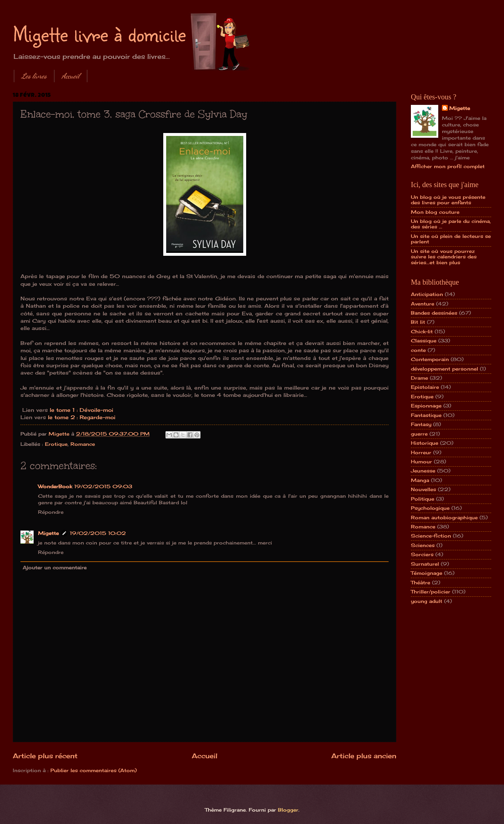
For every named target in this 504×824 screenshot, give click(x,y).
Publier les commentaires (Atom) (93, 770)
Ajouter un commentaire (55, 567)
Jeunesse (423, 471)
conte (418, 350)
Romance (83, 444)
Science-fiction (431, 536)
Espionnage (426, 406)
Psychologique (430, 508)
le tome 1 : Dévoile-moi (81, 410)
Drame (419, 378)
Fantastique (426, 415)
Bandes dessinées (434, 313)
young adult (427, 601)
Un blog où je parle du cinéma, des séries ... (451, 224)
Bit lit (418, 322)
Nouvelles (423, 489)
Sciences (423, 545)
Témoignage (427, 573)
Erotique (56, 444)
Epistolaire (425, 387)
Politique (423, 499)
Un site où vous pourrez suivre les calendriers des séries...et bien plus (444, 257)
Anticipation (427, 294)
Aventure (423, 304)
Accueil (71, 76)
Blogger (288, 810)
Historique (425, 443)
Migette (48, 533)
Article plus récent (45, 756)
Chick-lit (422, 331)
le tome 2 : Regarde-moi (82, 417)
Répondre (51, 512)
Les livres (34, 76)
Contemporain (430, 359)
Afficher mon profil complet (448, 166)
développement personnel (444, 369)
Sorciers (422, 554)
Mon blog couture (435, 212)
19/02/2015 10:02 (98, 533)
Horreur (421, 452)
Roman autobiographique (444, 517)
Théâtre (421, 582)
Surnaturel (425, 564)
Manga (420, 480)
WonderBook (55, 486)
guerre (419, 434)
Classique (424, 341)
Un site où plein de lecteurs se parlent (451, 239)
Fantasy (421, 424)
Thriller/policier (431, 592)
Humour (421, 462)
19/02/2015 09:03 (103, 486)
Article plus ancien (364, 756)
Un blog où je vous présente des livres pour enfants (448, 200)
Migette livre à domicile (99, 34)
